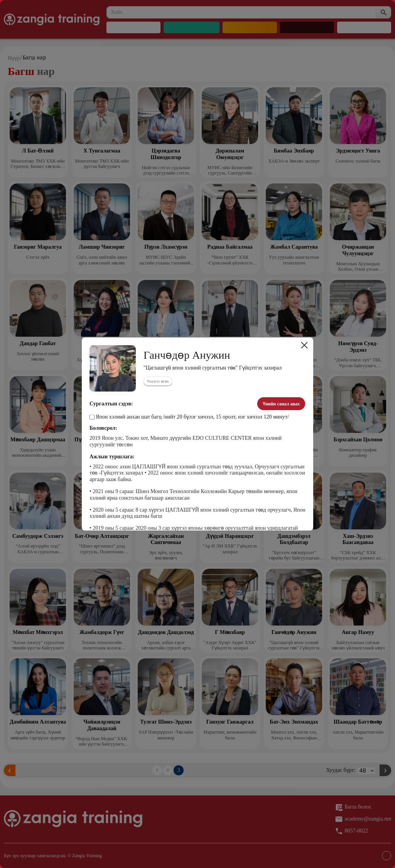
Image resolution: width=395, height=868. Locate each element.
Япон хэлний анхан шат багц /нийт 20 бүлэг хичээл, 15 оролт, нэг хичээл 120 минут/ (189, 417)
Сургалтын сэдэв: (111, 404)
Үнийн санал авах (281, 404)
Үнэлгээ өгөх (158, 381)
